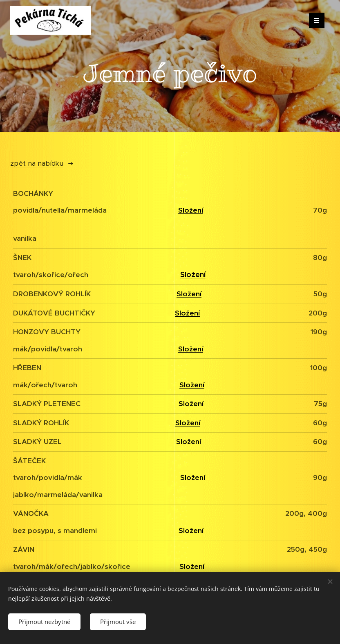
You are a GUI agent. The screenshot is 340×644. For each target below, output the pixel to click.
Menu (314, 20)
